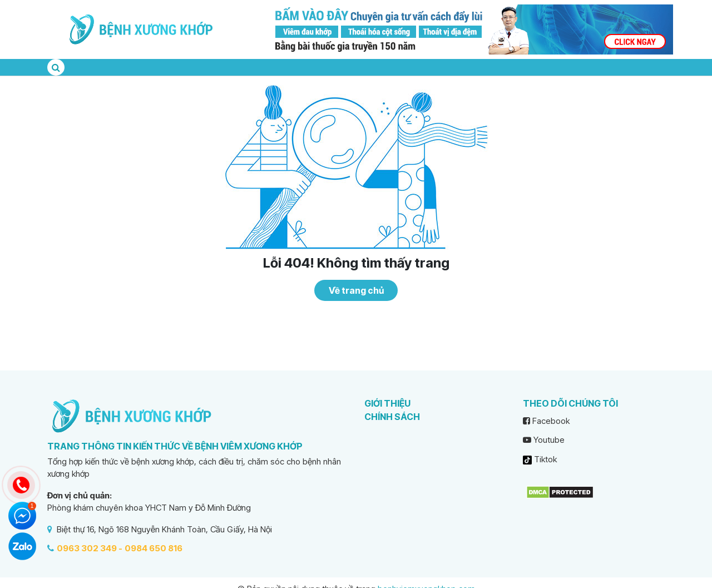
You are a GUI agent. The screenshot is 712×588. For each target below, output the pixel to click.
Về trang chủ (356, 290)
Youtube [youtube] (544, 440)
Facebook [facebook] (546, 421)
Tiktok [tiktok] (540, 459)
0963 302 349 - (90, 548)
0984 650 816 (154, 548)
